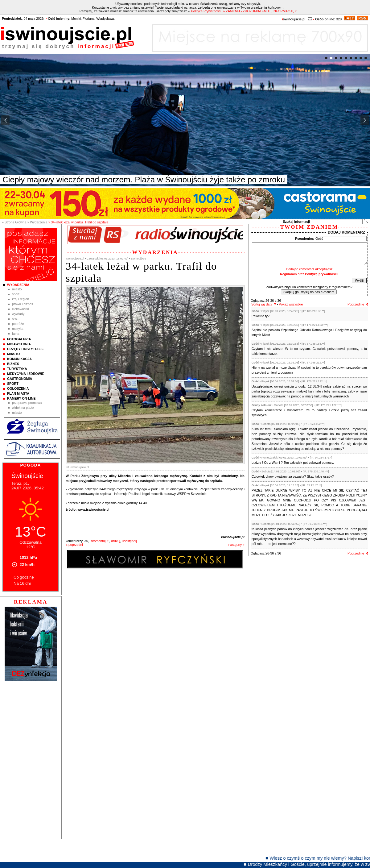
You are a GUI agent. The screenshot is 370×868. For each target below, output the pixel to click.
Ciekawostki (20, 309)
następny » (236, 545)
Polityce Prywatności (206, 11)
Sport (16, 294)
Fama (16, 334)
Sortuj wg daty (262, 304)
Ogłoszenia (18, 388)
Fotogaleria (19, 339)
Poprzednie (356, 304)
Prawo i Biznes (23, 304)
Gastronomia (20, 379)
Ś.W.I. (16, 319)
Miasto (17, 289)
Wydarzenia (18, 285)
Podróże (18, 324)
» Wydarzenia (37, 222)
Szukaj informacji (296, 222)
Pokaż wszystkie (291, 304)
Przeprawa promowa (27, 403)
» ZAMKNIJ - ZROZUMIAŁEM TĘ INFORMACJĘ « (260, 11)
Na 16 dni (22, 583)
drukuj (115, 541)
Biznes (13, 364)
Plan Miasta (18, 393)
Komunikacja (19, 359)
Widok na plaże (23, 408)
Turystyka (17, 369)
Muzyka (18, 329)
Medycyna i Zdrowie (26, 374)
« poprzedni (74, 545)
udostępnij (129, 541)
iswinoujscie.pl (233, 537)
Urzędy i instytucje (25, 349)
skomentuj (98, 541)
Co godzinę (24, 577)
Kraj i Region (21, 299)
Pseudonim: (304, 239)
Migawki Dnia (19, 344)
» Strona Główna (14, 222)
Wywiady (18, 314)
